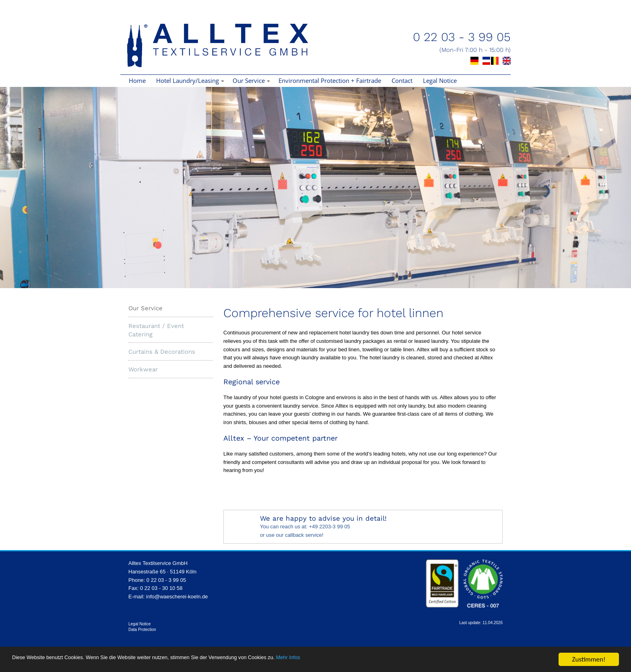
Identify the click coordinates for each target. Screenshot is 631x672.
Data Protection (142, 630)
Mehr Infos (382, 661)
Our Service (145, 308)
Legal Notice (440, 80)
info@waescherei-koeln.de (177, 597)
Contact (402, 80)
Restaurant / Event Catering (156, 330)
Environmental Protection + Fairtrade (330, 80)
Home (137, 80)
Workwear (143, 369)
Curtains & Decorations (162, 352)
